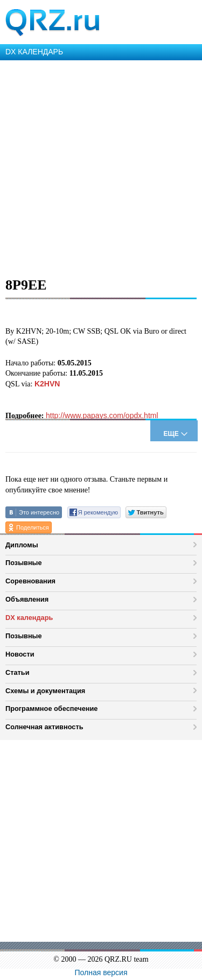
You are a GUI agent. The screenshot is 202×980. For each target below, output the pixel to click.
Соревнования (30, 581)
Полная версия (101, 972)
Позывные (24, 563)
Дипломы (22, 545)
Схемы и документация (45, 691)
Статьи (18, 672)
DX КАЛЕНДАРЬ (34, 52)
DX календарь (29, 618)
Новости (20, 654)
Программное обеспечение (51, 708)
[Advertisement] (101, 167)
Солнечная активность (44, 727)
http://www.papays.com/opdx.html (102, 415)
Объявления (27, 599)
